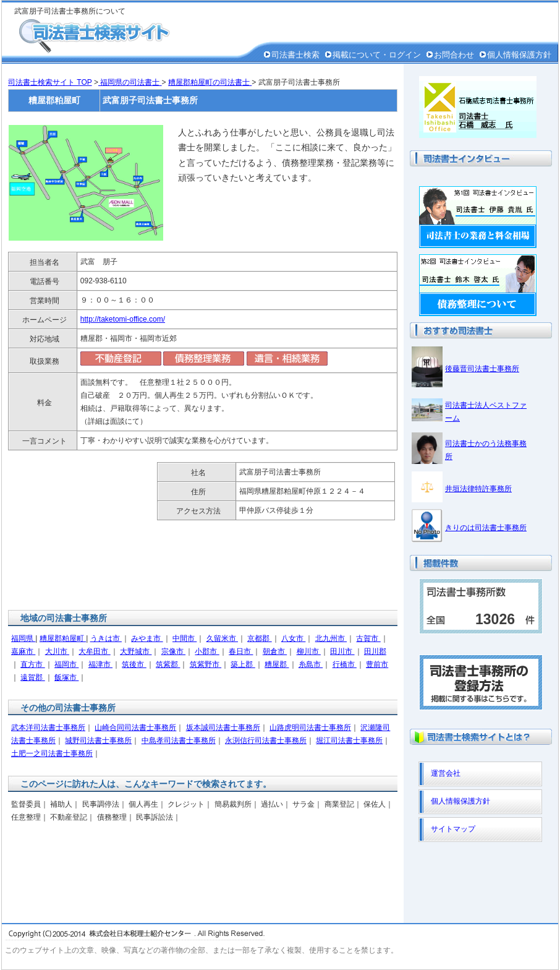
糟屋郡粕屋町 (63, 638)
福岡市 (66, 664)
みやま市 (147, 638)
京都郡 (259, 638)
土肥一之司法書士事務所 (52, 753)
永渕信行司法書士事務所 (266, 740)
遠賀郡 (32, 677)
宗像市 (173, 651)
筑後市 (134, 664)
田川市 (342, 651)
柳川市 (309, 651)
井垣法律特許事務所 (478, 489)
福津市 (100, 664)
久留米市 (222, 638)
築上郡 (243, 664)
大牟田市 (94, 651)
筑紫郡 (168, 664)
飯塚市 (66, 677)
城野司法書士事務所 (98, 740)
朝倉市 (275, 651)
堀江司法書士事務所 (349, 740)
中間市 (185, 638)
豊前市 (377, 664)
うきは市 (106, 638)
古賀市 (368, 638)
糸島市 (311, 664)
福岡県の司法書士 (130, 82)
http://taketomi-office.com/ (123, 319)
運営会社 (446, 773)
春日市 (241, 651)
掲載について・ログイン (377, 55)
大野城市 (136, 651)
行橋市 (345, 664)
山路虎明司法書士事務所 (310, 727)
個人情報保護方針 (519, 55)
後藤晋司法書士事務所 (482, 369)
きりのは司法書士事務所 (486, 528)
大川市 (57, 651)
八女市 (293, 638)
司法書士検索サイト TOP (50, 82)
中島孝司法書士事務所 (179, 740)
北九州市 (331, 638)
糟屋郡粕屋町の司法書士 (210, 82)
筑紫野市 (206, 664)
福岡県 (23, 638)
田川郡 (375, 651)
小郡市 (207, 651)
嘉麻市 (23, 651)
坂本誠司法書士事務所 (223, 727)
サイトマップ (453, 829)
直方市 (32, 664)
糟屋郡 (277, 664)
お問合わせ (454, 55)
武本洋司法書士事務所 (48, 727)
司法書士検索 (295, 55)
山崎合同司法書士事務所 (135, 727)
